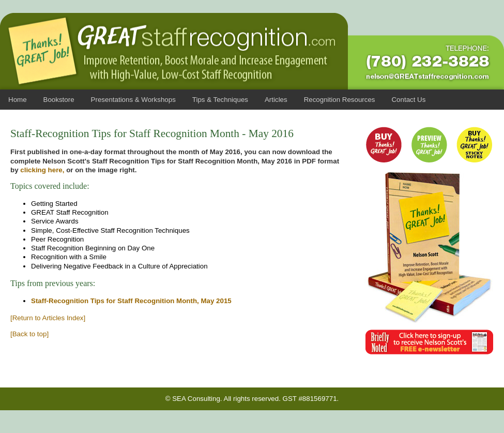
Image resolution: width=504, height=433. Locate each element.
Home (18, 100)
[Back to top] (29, 334)
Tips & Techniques (220, 100)
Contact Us (408, 100)
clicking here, (42, 170)
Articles (276, 100)
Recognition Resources (340, 100)
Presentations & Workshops (133, 100)
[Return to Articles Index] (48, 318)
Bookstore (59, 100)
